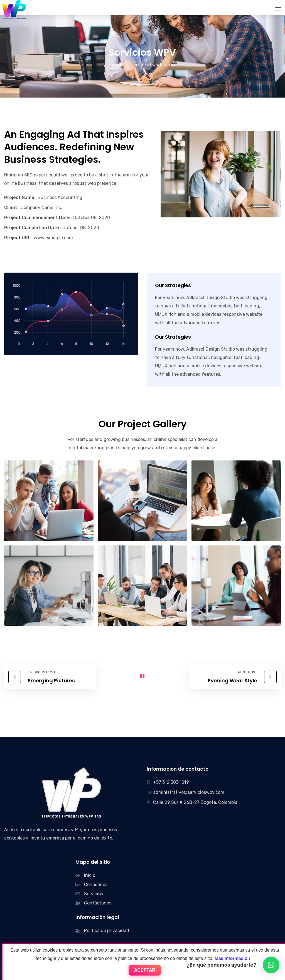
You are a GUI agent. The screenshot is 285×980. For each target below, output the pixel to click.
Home (117, 65)
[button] (271, 965)
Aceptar (145, 970)
